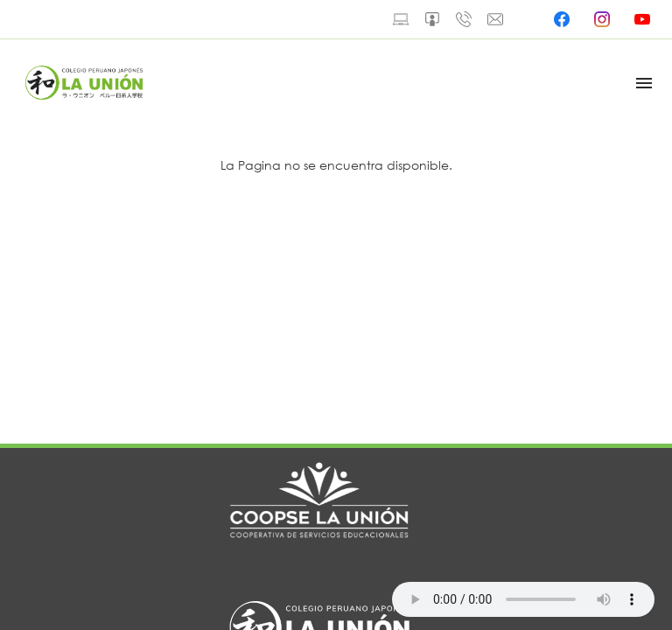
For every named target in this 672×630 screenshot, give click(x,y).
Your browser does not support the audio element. (523, 599)
